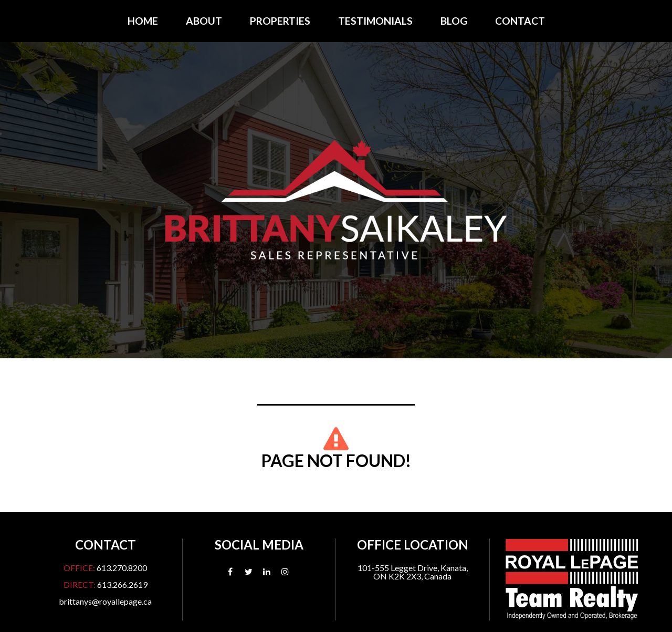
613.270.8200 (122, 568)
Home (143, 21)
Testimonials (375, 21)
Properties (280, 21)
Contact (520, 21)
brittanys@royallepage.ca (105, 601)
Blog (454, 21)
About (204, 21)
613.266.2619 (122, 584)
